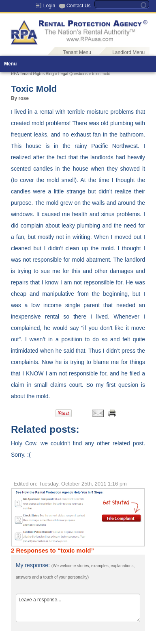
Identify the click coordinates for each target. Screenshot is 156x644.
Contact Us (78, 6)
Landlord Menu (128, 52)
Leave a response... (78, 608)
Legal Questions (73, 74)
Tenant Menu (77, 52)
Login (49, 6)
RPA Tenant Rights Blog (32, 74)
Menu (10, 64)
